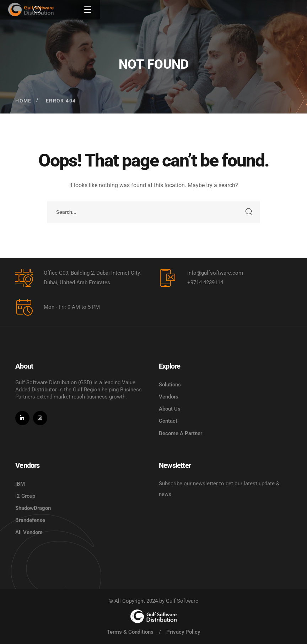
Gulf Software (182, 601)
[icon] (22, 418)
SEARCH (249, 212)
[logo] (153, 616)
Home (23, 101)
